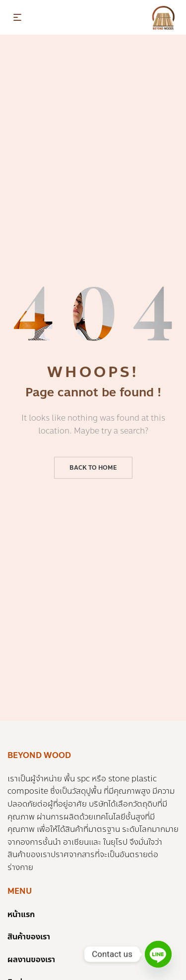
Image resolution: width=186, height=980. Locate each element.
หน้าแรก (21, 914)
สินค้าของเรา (29, 937)
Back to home (93, 468)
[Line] (158, 954)
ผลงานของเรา (31, 959)
